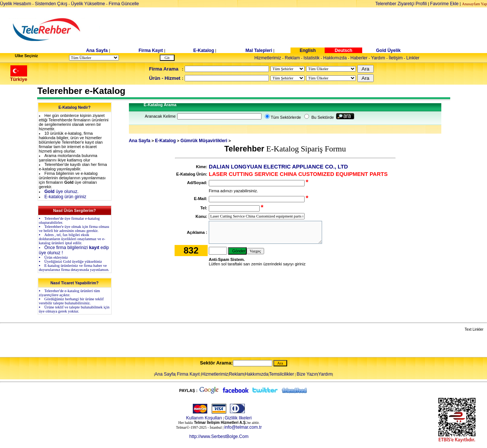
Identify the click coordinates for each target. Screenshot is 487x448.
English (308, 50)
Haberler (359, 58)
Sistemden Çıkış (51, 4)
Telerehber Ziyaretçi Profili (401, 4)
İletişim (396, 58)
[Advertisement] (301, 30)
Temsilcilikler (281, 374)
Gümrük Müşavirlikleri (204, 141)
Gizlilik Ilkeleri (238, 418)
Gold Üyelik (388, 50)
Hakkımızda (335, 58)
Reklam (292, 58)
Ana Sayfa (97, 50)
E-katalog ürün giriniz (66, 197)
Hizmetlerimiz (268, 58)
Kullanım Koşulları (204, 418)
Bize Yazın (307, 374)
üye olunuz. (62, 192)
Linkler (413, 58)
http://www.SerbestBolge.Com (219, 436)
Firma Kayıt (151, 50)
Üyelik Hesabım (16, 4)
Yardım (378, 58)
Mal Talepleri (259, 50)
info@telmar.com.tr (243, 427)
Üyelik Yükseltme (88, 4)
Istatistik (311, 58)
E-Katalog (204, 50)
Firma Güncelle (124, 4)
